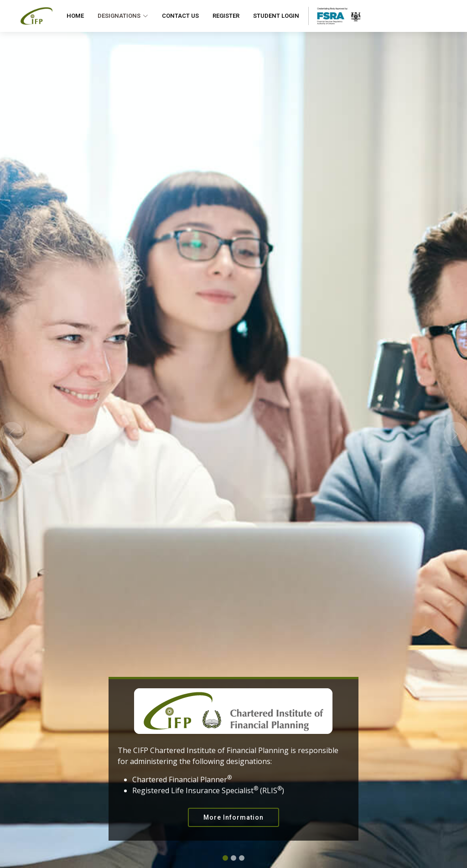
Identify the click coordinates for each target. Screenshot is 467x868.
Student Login (276, 16)
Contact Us (180, 16)
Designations (123, 16)
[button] (12, 434)
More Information (233, 817)
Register (226, 16)
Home (75, 16)
